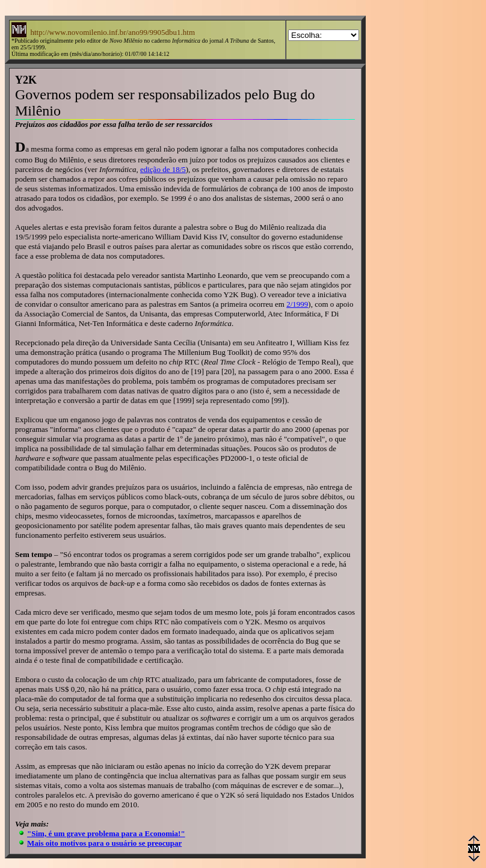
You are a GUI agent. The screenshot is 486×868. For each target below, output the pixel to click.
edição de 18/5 (163, 169)
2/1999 (297, 304)
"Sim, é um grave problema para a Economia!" (106, 833)
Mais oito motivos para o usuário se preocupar (104, 843)
